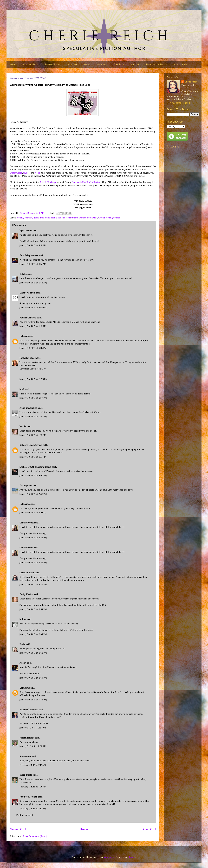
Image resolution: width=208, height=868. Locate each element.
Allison (23, 663)
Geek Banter (34, 674)
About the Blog (30, 64)
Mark (22, 389)
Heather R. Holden (28, 797)
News (87, 64)
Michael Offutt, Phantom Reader (35, 467)
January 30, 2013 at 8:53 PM (33, 653)
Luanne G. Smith (27, 293)
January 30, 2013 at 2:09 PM (33, 475)
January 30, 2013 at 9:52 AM (33, 283)
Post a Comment (25, 815)
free (42, 218)
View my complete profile (179, 103)
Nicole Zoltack (27, 738)
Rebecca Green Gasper (31, 445)
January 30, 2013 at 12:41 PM (33, 398)
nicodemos (109, 857)
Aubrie (23, 274)
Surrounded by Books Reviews (87, 182)
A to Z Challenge (48, 182)
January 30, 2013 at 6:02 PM (33, 634)
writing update (113, 218)
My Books (102, 64)
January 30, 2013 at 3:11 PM (32, 513)
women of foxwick (88, 218)
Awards (135, 64)
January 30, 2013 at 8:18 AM (33, 245)
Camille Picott (26, 523)
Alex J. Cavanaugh (28, 408)
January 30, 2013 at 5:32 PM (33, 609)
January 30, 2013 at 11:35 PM (33, 700)
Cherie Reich (191, 82)
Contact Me (181, 64)
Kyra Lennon (26, 230)
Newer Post (18, 829)
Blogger (132, 857)
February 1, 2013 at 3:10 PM (33, 809)
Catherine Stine (27, 358)
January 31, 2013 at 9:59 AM (33, 746)
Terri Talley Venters (29, 255)
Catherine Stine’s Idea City (32, 369)
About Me (72, 64)
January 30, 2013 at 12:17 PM (33, 348)
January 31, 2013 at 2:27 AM (33, 728)
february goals (32, 218)
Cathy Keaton (26, 594)
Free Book (119, 64)
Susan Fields (26, 775)
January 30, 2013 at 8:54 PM (33, 678)
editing (20, 218)
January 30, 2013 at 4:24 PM (33, 584)
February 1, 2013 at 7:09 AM (33, 787)
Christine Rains (27, 573)
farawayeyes (26, 485)
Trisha (22, 644)
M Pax (23, 619)
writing (102, 218)
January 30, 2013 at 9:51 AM (33, 264)
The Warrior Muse (40, 723)
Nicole (23, 426)
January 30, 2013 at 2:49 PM (33, 494)
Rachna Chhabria (28, 318)
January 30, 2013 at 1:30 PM (33, 435)
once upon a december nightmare (62, 218)
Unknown (24, 336)
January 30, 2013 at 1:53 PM (33, 457)
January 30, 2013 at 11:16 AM (33, 326)
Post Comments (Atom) (35, 836)
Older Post (149, 829)
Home (13, 64)
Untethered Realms (157, 64)
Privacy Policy (53, 64)
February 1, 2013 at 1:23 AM (33, 765)
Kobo (37, 173)
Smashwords (16, 173)
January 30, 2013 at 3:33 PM (33, 538)
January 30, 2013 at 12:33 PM (33, 379)
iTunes (26, 173)
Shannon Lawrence (29, 710)
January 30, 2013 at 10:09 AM (33, 308)
